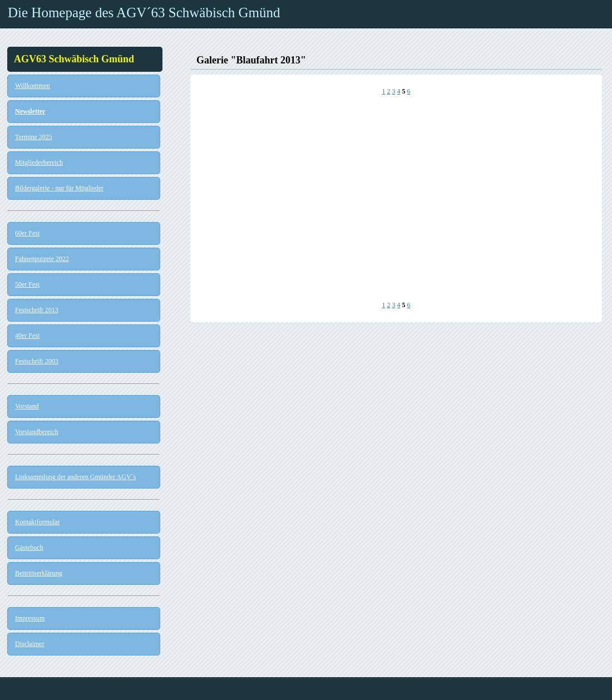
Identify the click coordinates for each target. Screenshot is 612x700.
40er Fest (27, 336)
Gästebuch (29, 548)
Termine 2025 (34, 137)
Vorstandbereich (37, 432)
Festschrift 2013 (37, 310)
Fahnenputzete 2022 (42, 259)
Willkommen (33, 86)
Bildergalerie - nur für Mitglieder (59, 188)
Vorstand (27, 406)
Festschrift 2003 (37, 361)
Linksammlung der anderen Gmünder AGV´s (75, 477)
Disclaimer (30, 644)
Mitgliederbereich (39, 162)
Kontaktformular (38, 522)
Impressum (30, 618)
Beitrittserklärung (39, 573)
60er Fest (27, 233)
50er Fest (27, 284)
